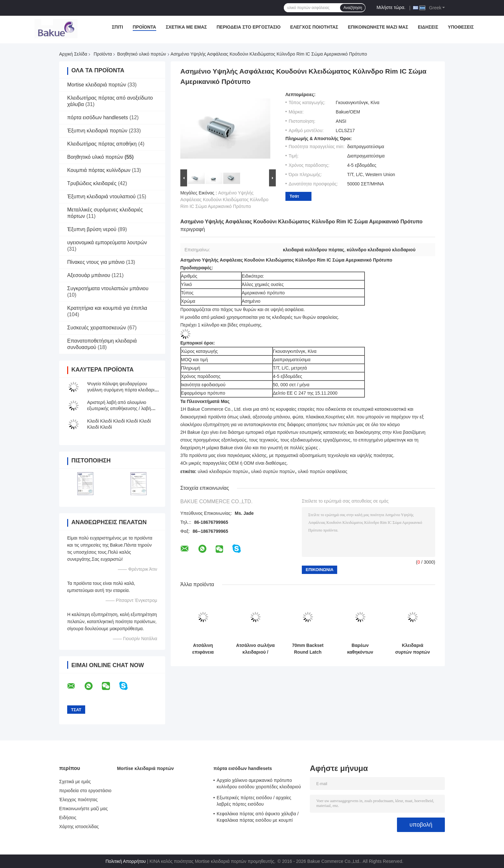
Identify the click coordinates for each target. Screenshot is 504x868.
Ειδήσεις (428, 27)
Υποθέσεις (461, 27)
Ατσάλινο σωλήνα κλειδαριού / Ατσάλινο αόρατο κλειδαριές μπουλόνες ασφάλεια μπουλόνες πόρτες (255, 649)
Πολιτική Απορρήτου (126, 861)
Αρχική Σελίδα (73, 54)
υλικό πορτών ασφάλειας (323, 471)
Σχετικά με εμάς (186, 27)
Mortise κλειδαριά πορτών (97, 85)
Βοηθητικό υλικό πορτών (141, 54)
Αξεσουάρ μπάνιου (89, 275)
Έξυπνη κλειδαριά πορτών (97, 131)
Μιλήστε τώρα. (391, 7)
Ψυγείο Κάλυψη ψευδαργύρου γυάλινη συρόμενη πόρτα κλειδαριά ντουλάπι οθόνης (122, 390)
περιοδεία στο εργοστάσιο (249, 27)
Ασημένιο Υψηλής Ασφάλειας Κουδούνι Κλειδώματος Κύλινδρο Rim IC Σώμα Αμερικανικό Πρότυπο (224, 200)
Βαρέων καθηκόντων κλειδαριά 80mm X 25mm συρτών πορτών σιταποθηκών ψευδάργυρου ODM (360, 649)
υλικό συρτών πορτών (273, 471)
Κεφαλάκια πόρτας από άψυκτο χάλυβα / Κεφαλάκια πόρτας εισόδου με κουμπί (258, 817)
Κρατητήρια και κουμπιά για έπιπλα (107, 308)
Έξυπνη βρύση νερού (92, 229)
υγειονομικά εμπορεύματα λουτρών (107, 242)
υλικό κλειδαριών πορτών (223, 471)
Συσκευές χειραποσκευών (97, 328)
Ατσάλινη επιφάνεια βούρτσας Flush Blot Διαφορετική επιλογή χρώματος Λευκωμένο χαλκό (203, 649)
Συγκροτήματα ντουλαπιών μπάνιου (108, 288)
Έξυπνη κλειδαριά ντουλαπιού (101, 197)
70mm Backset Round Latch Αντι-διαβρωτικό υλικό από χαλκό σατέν (308, 649)
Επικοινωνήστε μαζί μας (378, 27)
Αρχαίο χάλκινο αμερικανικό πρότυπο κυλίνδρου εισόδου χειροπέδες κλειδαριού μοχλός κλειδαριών (259, 784)
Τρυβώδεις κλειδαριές (92, 183)
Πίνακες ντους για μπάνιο (96, 262)
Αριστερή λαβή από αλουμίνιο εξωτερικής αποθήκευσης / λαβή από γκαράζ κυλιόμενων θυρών (119, 408)
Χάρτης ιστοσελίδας (79, 827)
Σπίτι (117, 27)
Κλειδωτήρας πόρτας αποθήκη (102, 144)
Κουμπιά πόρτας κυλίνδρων (99, 170)
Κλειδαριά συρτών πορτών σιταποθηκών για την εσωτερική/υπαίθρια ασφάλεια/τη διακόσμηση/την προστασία (412, 649)
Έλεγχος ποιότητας (314, 27)
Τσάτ (294, 196)
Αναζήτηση (353, 8)
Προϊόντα (144, 27)
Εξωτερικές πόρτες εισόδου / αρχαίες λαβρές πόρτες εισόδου (254, 801)
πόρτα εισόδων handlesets (98, 117)
